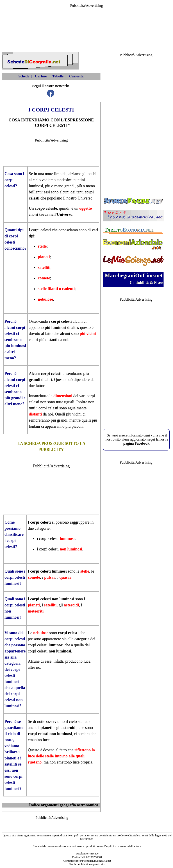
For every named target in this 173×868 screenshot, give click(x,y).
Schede (24, 76)
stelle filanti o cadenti (56, 289)
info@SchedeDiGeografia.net (94, 861)
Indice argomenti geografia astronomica (64, 805)
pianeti (44, 257)
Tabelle (58, 76)
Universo (85, 198)
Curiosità (76, 76)
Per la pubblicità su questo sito (87, 864)
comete (44, 278)
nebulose (45, 299)
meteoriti (36, 611)
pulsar (50, 577)
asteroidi (72, 605)
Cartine (41, 76)
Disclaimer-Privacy (87, 853)
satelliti (44, 267)
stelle (42, 246)
